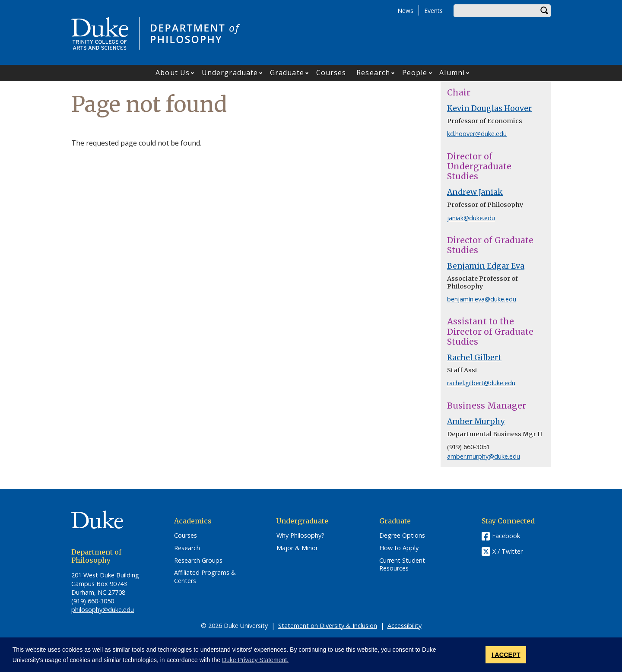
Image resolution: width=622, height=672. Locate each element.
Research (373, 73)
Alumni (452, 73)
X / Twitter (508, 552)
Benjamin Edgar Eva (486, 266)
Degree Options (402, 536)
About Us (173, 73)
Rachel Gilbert (474, 358)
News (405, 11)
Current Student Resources (402, 565)
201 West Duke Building (105, 575)
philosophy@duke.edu (103, 610)
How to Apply (399, 548)
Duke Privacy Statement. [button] (255, 660)
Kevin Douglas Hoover (489, 108)
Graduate (287, 73)
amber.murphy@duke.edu (484, 456)
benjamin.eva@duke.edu (482, 299)
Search (544, 11)
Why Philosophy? (300, 536)
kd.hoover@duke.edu (477, 134)
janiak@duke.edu (471, 218)
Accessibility (405, 626)
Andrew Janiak (475, 192)
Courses (331, 73)
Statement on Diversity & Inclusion (328, 626)
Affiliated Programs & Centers (205, 577)
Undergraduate (230, 73)
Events (433, 11)
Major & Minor (297, 548)
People (415, 73)
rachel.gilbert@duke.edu (481, 383)
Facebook (506, 536)
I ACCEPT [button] (506, 655)
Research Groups (198, 561)
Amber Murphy (476, 422)
